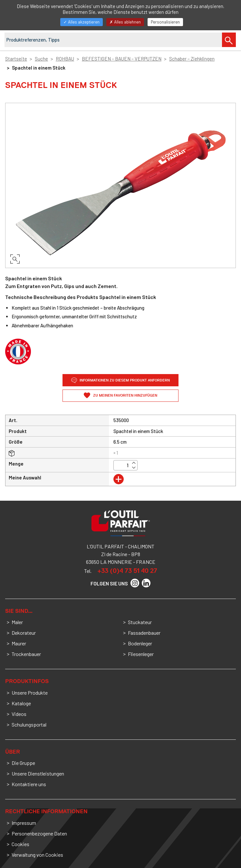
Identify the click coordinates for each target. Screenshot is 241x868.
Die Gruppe (23, 763)
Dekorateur (24, 633)
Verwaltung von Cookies (37, 855)
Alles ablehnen (125, 22)
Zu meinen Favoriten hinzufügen (125, 395)
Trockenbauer (26, 654)
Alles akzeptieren (82, 22)
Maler (17, 622)
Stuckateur (140, 622)
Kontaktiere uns (29, 784)
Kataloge (21, 703)
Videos (19, 714)
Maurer (19, 643)
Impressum (24, 823)
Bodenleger (140, 643)
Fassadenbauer (144, 633)
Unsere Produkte (30, 693)
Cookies (20, 844)
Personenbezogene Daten (39, 833)
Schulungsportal (29, 724)
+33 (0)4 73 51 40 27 (127, 571)
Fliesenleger (141, 654)
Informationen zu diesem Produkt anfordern (120, 380)
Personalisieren (165, 22)
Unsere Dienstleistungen (38, 773)
